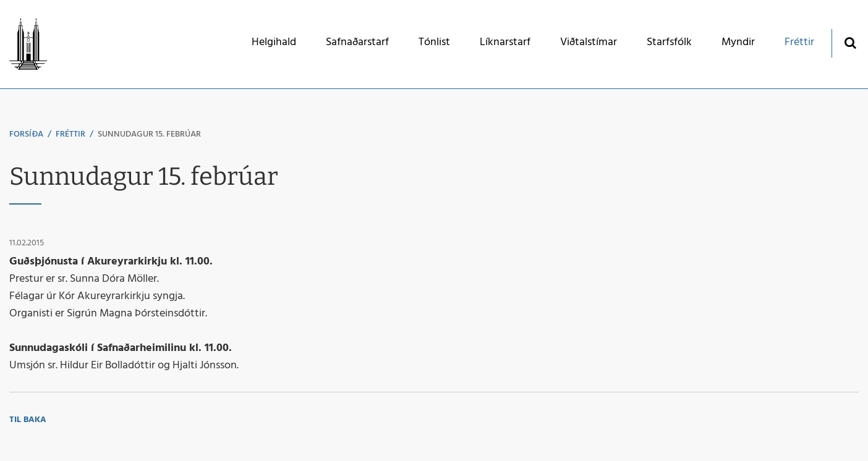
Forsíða (26, 134)
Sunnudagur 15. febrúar (149, 134)
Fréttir (70, 134)
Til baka (28, 420)
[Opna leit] (850, 42)
